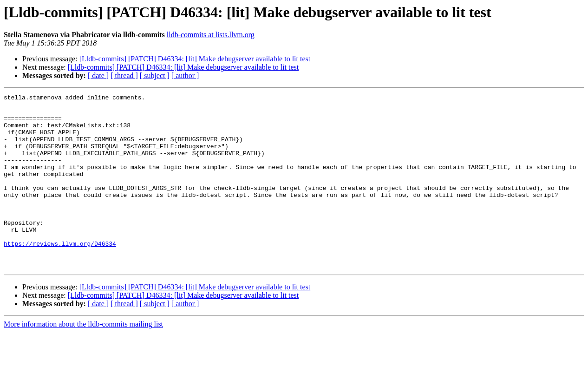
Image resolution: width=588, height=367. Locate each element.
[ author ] (185, 75)
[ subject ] (155, 75)
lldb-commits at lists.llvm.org (211, 35)
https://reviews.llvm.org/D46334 (60, 274)
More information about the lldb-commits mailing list (83, 359)
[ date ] (98, 75)
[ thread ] (124, 75)
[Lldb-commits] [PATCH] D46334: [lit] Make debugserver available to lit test (195, 59)
